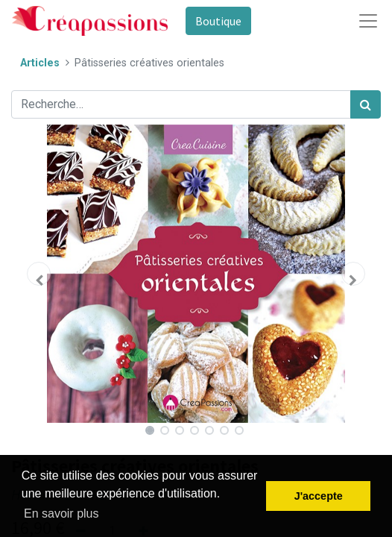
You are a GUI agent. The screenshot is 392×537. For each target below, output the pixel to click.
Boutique (218, 21)
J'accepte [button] (319, 496)
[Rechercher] (366, 104)
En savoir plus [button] (61, 514)
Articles (40, 63)
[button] (39, 274)
